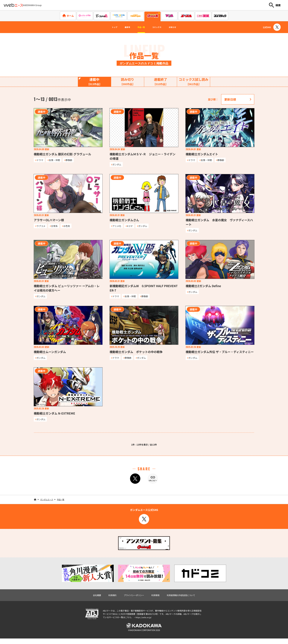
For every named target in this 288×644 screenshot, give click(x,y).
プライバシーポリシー (131, 599)
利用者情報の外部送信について (187, 599)
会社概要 (88, 599)
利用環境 (156, 599)
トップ (106, 27)
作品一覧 (140, 27)
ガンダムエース (47, 503)
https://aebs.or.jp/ (144, 621)
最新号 (122, 27)
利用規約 (106, 599)
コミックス (160, 27)
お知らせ (181, 27)
